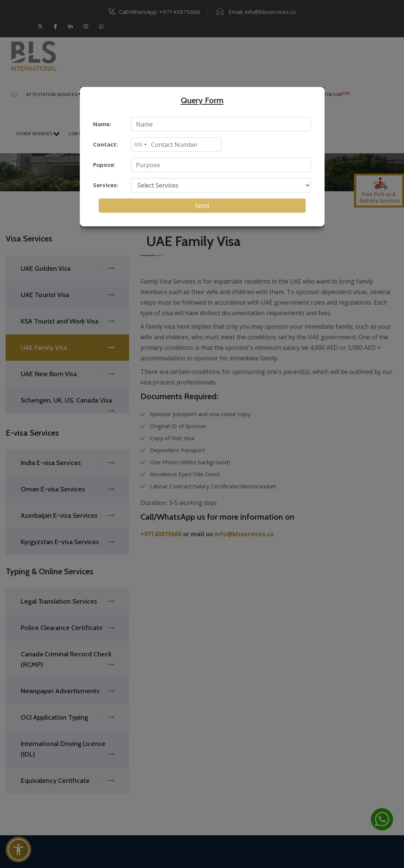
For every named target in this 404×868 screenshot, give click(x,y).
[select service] (221, 185)
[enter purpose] (221, 165)
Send (202, 206)
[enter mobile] (176, 145)
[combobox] (140, 145)
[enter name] (221, 124)
